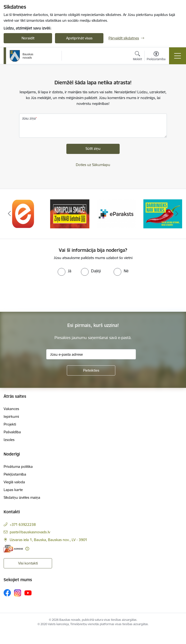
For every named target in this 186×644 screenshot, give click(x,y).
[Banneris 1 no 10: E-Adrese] (23, 213)
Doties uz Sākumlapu (93, 165)
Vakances (11, 409)
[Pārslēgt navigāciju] (178, 56)
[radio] (64, 271)
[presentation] (40, 294)
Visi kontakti (28, 563)
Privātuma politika (18, 467)
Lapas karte (13, 490)
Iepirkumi (11, 416)
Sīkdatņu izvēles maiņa (22, 497)
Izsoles (9, 440)
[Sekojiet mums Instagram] (18, 593)
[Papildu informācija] (27, 549)
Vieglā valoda (14, 482)
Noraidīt (28, 38)
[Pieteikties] (91, 370)
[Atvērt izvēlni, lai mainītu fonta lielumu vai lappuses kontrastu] (156, 57)
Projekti (10, 424)
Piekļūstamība (15, 474)
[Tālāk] (177, 214)
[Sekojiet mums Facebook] (7, 593)
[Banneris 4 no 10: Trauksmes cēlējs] (163, 213)
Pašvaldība (12, 432)
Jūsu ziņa (29, 118)
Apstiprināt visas (79, 38)
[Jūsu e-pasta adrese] (91, 354)
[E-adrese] (13, 549)
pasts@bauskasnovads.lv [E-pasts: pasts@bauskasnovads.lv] (30, 532)
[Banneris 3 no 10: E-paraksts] (116, 213)
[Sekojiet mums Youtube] (28, 593)
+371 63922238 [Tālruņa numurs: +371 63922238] (23, 525)
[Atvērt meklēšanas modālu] (137, 57)
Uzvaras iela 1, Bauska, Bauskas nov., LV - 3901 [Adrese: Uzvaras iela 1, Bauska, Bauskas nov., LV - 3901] (48, 540)
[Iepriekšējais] (9, 214)
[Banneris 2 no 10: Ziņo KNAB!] (70, 213)
